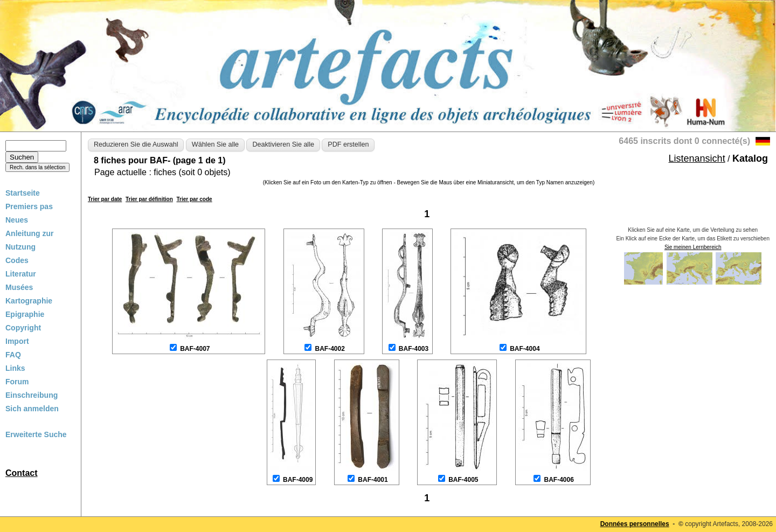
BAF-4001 (373, 480)
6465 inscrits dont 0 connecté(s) (684, 141)
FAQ (13, 355)
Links (15, 368)
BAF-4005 (463, 480)
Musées (19, 287)
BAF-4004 (525, 349)
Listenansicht (697, 158)
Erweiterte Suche (36, 434)
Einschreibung (32, 395)
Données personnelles (635, 524)
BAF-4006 (559, 480)
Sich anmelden (32, 409)
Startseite (23, 193)
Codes (17, 260)
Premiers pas (29, 206)
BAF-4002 (330, 349)
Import (17, 341)
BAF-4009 (298, 480)
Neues (17, 220)
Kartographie (29, 301)
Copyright (23, 328)
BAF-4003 (414, 349)
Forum (17, 382)
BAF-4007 (195, 349)
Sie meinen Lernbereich (693, 247)
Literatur (21, 274)
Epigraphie (25, 314)
